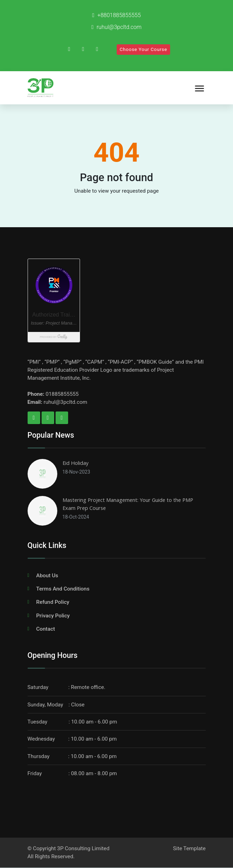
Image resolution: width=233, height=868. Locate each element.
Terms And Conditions (63, 589)
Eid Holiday (75, 463)
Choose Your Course (144, 49)
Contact (46, 629)
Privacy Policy (53, 616)
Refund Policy (53, 602)
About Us (47, 576)
